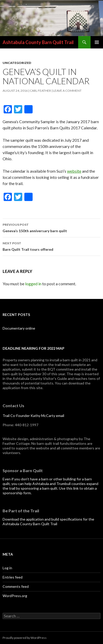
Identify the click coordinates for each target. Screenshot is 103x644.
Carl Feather (40, 91)
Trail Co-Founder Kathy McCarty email (33, 416)
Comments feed (16, 586)
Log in (7, 568)
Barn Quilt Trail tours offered (51, 246)
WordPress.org (15, 596)
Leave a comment (67, 91)
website (74, 171)
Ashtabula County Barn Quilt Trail (38, 42)
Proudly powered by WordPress (25, 638)
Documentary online (19, 328)
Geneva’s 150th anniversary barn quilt (51, 227)
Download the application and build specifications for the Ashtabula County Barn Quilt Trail (48, 521)
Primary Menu (97, 42)
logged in (33, 284)
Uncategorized (17, 63)
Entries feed (13, 577)
